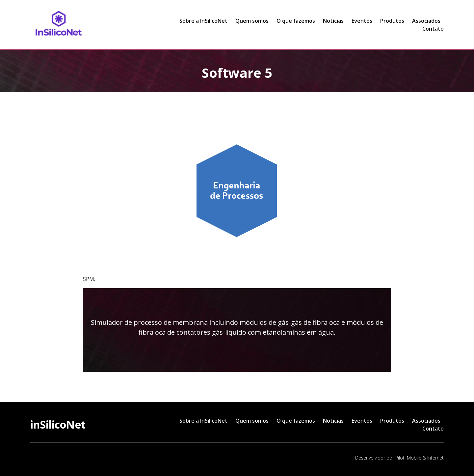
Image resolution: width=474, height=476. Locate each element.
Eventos (362, 21)
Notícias (333, 21)
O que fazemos (296, 21)
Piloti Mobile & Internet (420, 458)
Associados (426, 21)
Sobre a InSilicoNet (203, 21)
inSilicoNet (58, 424)
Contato (433, 29)
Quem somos (252, 21)
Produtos (392, 21)
